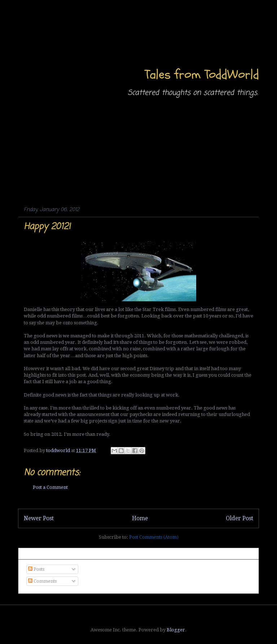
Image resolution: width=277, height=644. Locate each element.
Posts (36, 569)
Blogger (176, 630)
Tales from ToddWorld (202, 75)
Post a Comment (50, 487)
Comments (42, 581)
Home (140, 518)
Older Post (239, 518)
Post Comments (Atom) (154, 537)
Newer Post (39, 518)
